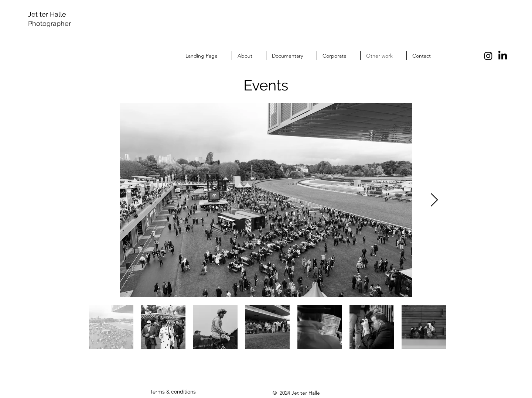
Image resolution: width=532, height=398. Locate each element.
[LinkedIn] (503, 56)
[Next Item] (434, 200)
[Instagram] (488, 56)
